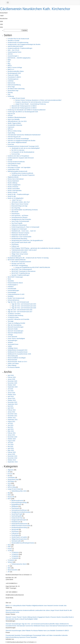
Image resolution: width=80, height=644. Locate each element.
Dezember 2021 (12, 414)
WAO (9, 568)
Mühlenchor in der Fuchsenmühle (21, 237)
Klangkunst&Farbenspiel (19, 520)
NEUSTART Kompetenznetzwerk (21, 262)
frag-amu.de (11, 114)
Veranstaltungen (12, 340)
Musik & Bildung (12, 183)
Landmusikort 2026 (13, 169)
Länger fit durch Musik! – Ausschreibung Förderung (30, 104)
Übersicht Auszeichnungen (16, 327)
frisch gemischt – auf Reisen (20, 215)
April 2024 (11, 396)
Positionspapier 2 (13, 285)
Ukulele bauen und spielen (19, 252)
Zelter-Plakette (12, 365)
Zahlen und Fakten (13, 364)
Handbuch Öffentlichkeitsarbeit (17, 117)
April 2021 (11, 429)
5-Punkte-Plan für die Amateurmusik (18, 39)
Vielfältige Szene (13, 348)
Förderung (11, 96)
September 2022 (13, 404)
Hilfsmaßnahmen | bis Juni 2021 (17, 121)
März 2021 (11, 431)
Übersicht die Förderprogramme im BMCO (24, 106)
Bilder (9, 60)
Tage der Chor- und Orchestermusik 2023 (24, 304)
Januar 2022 (11, 412)
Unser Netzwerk (12, 337)
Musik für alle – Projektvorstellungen (18, 194)
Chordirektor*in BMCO (14, 77)
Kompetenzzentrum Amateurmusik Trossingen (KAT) (23, 146)
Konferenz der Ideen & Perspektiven (18, 156)
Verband (10, 342)
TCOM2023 (15, 558)
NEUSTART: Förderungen (15, 277)
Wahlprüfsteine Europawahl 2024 (17, 350)
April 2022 (11, 408)
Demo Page (11, 87)
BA (8, 476)
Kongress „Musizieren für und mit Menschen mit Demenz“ (32, 102)
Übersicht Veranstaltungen (15, 331)
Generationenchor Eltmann (19, 217)
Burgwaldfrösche (16, 504)
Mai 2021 (10, 427)
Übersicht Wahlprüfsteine (15, 333)
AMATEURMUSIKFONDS (15, 46)
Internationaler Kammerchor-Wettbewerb (29, 626)
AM (9, 472)
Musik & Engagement (14, 185)
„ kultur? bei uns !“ (17, 200)
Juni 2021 (11, 425)
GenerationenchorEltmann (19, 510)
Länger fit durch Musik (14, 489)
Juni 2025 (11, 391)
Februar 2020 (12, 452)
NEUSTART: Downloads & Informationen (23, 271)
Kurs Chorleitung (13, 166)
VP (8, 566)
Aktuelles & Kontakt (13, 41)
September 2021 (13, 420)
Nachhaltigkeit (29, 619)
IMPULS (10, 129)
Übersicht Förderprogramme (14, 610)
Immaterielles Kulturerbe (15, 125)
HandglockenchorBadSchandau (21, 512)
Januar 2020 (11, 454)
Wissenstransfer (12, 360)
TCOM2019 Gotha (13, 317)
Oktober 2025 (12, 385)
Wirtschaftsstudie (13, 356)
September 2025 (13, 387)
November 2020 (12, 437)
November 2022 (12, 402)
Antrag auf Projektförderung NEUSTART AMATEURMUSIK (33, 267)
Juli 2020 (10, 443)
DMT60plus (11, 481)
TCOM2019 (15, 554)
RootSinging (15, 535)
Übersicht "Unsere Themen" (14, 617)
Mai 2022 (10, 406)
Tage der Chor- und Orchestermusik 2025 (24, 308)
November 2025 (12, 383)
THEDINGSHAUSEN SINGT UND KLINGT (24, 250)
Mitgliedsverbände (13, 177)
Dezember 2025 (12, 381)
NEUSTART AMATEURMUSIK (17, 260)
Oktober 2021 (12, 418)
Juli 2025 (10, 389)
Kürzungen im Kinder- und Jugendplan (19, 167)
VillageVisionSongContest (19, 539)
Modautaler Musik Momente (20, 235)
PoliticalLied (15, 533)
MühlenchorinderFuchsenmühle (21, 526)
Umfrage (10, 335)
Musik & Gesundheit (14, 189)
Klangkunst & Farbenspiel (19, 229)
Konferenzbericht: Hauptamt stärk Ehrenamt (21, 158)
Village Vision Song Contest (20, 254)
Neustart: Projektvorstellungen (20, 275)
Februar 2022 (12, 410)
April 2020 (11, 448)
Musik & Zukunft (12, 192)
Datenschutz (11, 83)
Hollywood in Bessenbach (19, 225)
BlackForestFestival (17, 501)
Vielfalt (10, 346)
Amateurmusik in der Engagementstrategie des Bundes (24, 44)
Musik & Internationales (15, 191)
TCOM (10, 551)
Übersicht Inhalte (13, 329)
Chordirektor (11, 478)
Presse (10, 549)
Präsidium (11, 287)
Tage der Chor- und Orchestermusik (18, 302)
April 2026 (11, 375)
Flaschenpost (15, 214)
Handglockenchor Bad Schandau (21, 219)
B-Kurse (10, 474)
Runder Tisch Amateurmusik (16, 298)
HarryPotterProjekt (17, 514)
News (9, 279)
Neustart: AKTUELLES (18, 264)
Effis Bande (15, 212)
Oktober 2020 (12, 439)
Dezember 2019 (12, 456)
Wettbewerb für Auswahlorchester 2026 (19, 354)
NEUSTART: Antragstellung (20, 265)
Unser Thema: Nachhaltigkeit (16, 339)
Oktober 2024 (12, 395)
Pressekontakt (12, 289)
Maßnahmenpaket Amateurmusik (17, 171)
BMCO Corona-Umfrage (15, 67)
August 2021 (11, 421)
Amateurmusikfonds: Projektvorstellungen (20, 48)
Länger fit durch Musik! (18, 98)
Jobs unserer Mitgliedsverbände (17, 142)
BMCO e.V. (11, 69)
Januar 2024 (11, 398)
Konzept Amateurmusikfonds (16, 162)
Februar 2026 (12, 377)
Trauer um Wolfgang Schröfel (16, 323)
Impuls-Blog (11, 133)
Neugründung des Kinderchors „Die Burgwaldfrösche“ (27, 240)
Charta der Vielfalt (13, 75)
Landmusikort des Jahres (43, 610)
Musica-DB (11, 497)
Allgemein (11, 470)
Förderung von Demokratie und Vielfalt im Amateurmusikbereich (27, 110)
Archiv (17, 612)
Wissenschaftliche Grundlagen (17, 358)
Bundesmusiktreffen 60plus (16, 71)
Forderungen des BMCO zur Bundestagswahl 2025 (23, 112)
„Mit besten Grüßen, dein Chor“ (21, 202)
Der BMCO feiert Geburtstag (16, 89)
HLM (9, 483)
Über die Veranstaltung (14, 325)
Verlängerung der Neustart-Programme (23, 175)
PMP (9, 547)
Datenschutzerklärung (14, 85)
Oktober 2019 (12, 460)
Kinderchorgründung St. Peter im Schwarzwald (25, 227)
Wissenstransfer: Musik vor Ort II (17, 362)
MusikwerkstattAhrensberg (19, 528)
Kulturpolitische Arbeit (14, 164)
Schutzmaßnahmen (13, 300)
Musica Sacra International (16, 179)
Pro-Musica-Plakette (14, 367)
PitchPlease (15, 244)
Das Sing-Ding (16, 208)
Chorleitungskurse (13, 79)
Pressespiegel (12, 292)
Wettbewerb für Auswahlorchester (18, 352)
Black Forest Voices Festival (20, 204)
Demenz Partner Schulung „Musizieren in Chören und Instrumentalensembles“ (38, 100)
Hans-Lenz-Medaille (14, 119)
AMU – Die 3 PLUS (13, 50)
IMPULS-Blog (12, 487)
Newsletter (11, 281)
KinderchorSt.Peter (17, 518)
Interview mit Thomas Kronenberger (18, 139)
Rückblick (11, 296)
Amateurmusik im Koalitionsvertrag (18, 42)
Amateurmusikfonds (29, 610)
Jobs (65, 606)
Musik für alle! (12, 196)
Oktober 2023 (12, 400)
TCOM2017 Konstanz (14, 314)
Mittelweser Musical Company (20, 233)
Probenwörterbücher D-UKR (16, 294)
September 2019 (13, 462)
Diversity (10, 92)
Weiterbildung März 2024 (19, 491)
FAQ (9, 94)
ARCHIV (10, 54)
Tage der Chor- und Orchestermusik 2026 (20, 310)
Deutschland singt (13, 91)
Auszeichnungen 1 (13, 56)
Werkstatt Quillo (16, 256)
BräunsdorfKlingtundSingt (19, 503)
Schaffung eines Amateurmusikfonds (22, 173)
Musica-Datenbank (13, 181)
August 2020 (11, 441)
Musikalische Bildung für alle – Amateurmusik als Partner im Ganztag (28, 258)
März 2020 (11, 450)
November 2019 (12, 458)
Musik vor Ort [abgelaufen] (15, 198)
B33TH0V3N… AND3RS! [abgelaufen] (19, 58)
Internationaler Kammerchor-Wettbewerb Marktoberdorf (24, 135)
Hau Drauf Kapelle (17, 223)
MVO (9, 499)
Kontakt (10, 160)
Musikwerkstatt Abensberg (19, 239)
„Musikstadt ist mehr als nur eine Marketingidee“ (26, 148)
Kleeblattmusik (16, 522)
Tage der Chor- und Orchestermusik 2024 (24, 306)
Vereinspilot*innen (13, 344)
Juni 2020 (11, 445)
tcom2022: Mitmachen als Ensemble (18, 319)
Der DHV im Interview (18, 150)
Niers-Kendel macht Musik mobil (21, 242)
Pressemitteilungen (13, 290)
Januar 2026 (11, 379)
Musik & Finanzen (13, 187)
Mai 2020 (10, 446)
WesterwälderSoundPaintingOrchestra (23, 543)
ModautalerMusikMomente (19, 524)
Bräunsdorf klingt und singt (19, 206)
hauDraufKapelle (16, 516)
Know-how (11, 144)
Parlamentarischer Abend (15, 283)
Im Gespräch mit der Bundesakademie (23, 152)
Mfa (9, 493)
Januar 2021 (11, 435)
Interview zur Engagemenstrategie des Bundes (21, 141)
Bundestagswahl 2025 (14, 73)
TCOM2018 (15, 552)
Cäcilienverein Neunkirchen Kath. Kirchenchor (35, 9)
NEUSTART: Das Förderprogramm (22, 269)
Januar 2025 (11, 393)
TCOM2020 (15, 556)
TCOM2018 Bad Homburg (15, 315)
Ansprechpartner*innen (14, 52)
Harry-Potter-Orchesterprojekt (20, 221)
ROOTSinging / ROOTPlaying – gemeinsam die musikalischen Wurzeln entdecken (36, 248)
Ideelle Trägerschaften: (14, 123)
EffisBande (15, 506)
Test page (11, 321)
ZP (8, 572)
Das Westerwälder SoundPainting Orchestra (25, 210)
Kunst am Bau (16, 154)
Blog (9, 64)
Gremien (10, 116)
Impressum (11, 127)
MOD (9, 495)
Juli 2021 (10, 423)
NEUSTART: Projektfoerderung (21, 273)
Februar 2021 (12, 433)
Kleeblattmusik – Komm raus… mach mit (24, 231)
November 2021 (12, 416)
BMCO (10, 66)
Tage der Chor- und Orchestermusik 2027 (20, 312)
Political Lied (15, 246)
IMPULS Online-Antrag (14, 131)
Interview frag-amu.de (14, 137)
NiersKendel (15, 529)
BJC (9, 62)
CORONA (11, 81)
